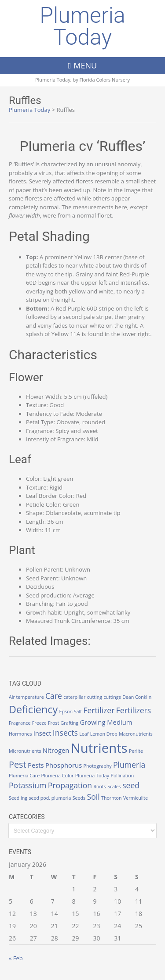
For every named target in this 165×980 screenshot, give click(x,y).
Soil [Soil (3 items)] (93, 797)
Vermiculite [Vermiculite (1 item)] (136, 798)
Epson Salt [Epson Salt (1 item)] (70, 712)
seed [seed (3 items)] (131, 785)
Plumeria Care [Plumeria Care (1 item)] (24, 776)
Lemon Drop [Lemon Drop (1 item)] (104, 734)
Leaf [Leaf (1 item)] (84, 734)
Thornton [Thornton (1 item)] (111, 798)
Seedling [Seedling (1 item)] (18, 798)
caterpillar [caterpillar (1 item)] (74, 697)
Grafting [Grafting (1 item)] (70, 723)
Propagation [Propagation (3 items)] (70, 785)
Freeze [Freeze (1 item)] (39, 723)
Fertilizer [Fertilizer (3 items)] (99, 710)
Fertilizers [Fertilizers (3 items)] (134, 710)
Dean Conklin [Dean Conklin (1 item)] (137, 697)
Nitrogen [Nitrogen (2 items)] (56, 750)
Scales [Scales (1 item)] (114, 787)
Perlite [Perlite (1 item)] (136, 751)
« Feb (16, 958)
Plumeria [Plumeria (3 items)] (129, 765)
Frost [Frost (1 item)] (53, 723)
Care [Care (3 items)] (54, 696)
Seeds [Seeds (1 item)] (79, 798)
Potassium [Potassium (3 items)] (27, 785)
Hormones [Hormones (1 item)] (20, 734)
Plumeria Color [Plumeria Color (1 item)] (58, 776)
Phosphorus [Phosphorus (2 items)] (64, 765)
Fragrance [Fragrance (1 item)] (20, 723)
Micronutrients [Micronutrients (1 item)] (25, 751)
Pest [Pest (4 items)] (18, 764)
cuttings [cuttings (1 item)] (112, 697)
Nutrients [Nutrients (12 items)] (99, 748)
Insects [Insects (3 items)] (65, 733)
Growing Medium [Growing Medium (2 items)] (106, 722)
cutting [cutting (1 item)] (95, 697)
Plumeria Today (82, 26)
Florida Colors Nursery (105, 80)
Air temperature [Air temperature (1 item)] (26, 697)
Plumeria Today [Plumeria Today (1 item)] (92, 776)
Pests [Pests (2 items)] (36, 765)
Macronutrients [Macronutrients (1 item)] (136, 734)
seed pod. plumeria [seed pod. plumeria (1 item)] (50, 798)
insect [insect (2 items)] (42, 733)
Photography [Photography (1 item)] (98, 766)
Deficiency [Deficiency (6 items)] (33, 709)
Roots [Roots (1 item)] (99, 787)
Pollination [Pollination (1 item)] (122, 776)
